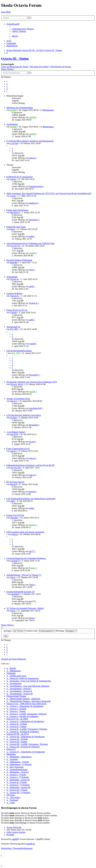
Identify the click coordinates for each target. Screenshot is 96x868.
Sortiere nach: (41, 631)
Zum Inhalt (6, 12)
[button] (7, 91)
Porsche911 (34, 375)
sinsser (13, 179)
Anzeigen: (14, 631)
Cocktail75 (15, 561)
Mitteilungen (48, 110)
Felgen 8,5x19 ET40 (15, 515)
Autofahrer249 (35, 408)
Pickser (15, 534)
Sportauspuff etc (13, 327)
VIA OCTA (15, 246)
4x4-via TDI (15, 468)
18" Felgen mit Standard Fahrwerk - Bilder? (25, 608)
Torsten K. (15, 279)
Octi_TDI (16, 353)
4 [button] (7, 89)
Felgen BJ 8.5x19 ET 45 (17, 310)
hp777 (32, 551)
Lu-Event (14, 143)
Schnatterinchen (36, 186)
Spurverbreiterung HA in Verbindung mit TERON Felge (30, 243)
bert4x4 (13, 484)
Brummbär (33, 425)
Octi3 (31, 270)
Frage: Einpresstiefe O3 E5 (18, 449)
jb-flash (13, 418)
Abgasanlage (12, 277)
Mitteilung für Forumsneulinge (20, 108)
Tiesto (13, 577)
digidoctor (33, 203)
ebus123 (14, 401)
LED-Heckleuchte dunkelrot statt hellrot (24, 415)
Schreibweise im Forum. (61, 67)
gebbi (31, 236)
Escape (32, 442)
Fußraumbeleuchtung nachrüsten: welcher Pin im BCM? (31, 465)
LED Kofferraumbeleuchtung (19, 351)
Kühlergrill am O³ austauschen (20, 177)
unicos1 (32, 158)
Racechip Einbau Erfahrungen (19, 260)
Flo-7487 (14, 329)
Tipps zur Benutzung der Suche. (15, 67)
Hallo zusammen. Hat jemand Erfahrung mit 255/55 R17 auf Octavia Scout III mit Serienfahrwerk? (49, 193)
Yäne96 (13, 313)
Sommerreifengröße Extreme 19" (21, 592)
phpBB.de (31, 844)
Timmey (32, 525)
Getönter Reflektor (14, 293)
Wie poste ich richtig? (39, 67)
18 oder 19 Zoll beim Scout (18, 399)
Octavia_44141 (17, 384)
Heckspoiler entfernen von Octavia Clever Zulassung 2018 (32, 382)
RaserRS (14, 263)
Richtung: (66, 631)
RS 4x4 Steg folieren (15, 482)
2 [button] (7, 84)
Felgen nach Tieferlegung (17, 210)
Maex (13, 229)
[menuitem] (23, 29)
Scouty (13, 196)
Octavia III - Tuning (15, 58)
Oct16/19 (14, 434)
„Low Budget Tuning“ (16, 432)
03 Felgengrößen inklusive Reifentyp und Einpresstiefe (30, 141)
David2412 (15, 212)
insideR (13, 110)
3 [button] (7, 86)
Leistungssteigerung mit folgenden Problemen (26, 558)
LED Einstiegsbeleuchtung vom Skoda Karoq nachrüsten (31, 499)
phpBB (15, 839)
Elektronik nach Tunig (16, 227)
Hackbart (15, 594)
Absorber (14, 518)
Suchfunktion (12, 124)
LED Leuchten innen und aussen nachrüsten (25, 532)
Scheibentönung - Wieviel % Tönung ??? (24, 575)
